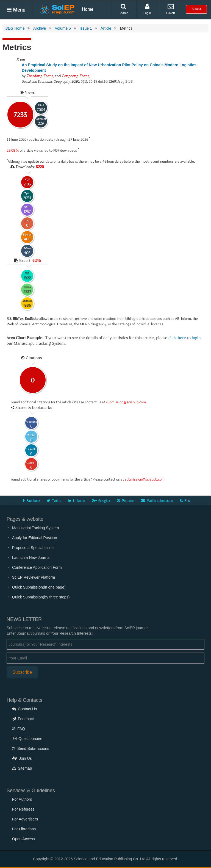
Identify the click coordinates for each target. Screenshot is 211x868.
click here (177, 338)
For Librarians (24, 829)
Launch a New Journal (31, 558)
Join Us (22, 758)
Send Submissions (31, 748)
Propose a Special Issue (33, 548)
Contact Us (24, 709)
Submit (196, 9)
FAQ (19, 729)
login (196, 338)
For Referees (23, 809)
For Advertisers (25, 819)
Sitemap (22, 768)
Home (88, 9)
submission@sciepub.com (126, 402)
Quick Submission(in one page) (39, 587)
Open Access (23, 839)
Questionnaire (27, 739)
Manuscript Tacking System (35, 528)
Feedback (23, 719)
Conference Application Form (37, 567)
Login (147, 9)
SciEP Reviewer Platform (34, 577)
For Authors (22, 799)
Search (123, 9)
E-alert (170, 9)
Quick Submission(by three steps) (41, 597)
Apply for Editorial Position (34, 538)
